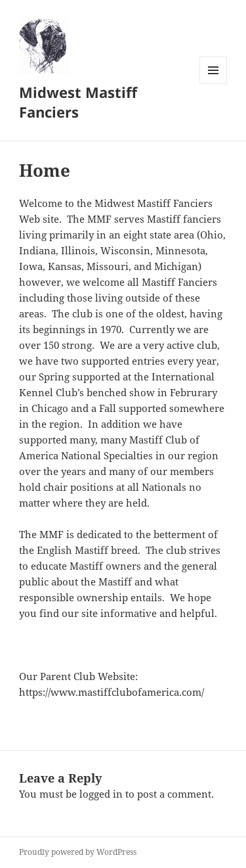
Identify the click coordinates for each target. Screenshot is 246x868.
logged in (101, 794)
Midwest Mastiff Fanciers (78, 102)
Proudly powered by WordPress (78, 852)
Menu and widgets (214, 84)
